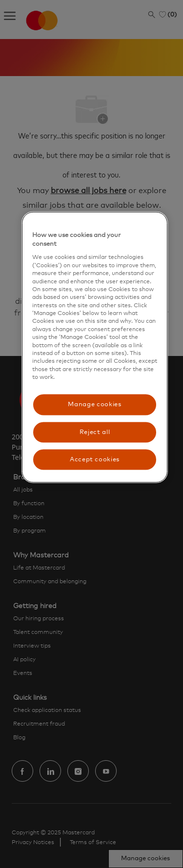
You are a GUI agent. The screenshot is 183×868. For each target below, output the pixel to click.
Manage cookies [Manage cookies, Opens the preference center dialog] (94, 404)
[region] (95, 347)
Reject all (95, 432)
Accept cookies (95, 459)
